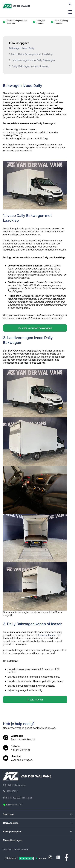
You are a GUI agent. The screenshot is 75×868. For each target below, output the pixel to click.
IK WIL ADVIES (35, 700)
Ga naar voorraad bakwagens (35, 328)
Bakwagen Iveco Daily (22, 48)
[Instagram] (50, 857)
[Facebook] (67, 857)
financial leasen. (47, 635)
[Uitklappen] (71, 814)
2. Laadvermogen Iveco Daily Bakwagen (32, 60)
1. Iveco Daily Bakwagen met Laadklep (31, 54)
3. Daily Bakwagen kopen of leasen (29, 66)
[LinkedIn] (58, 857)
